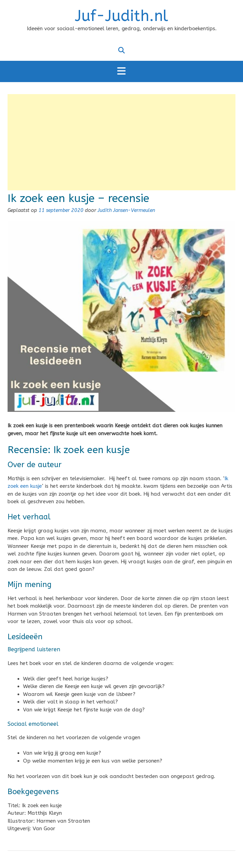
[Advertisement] (121, 142)
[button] (121, 72)
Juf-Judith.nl (121, 16)
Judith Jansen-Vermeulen (126, 210)
